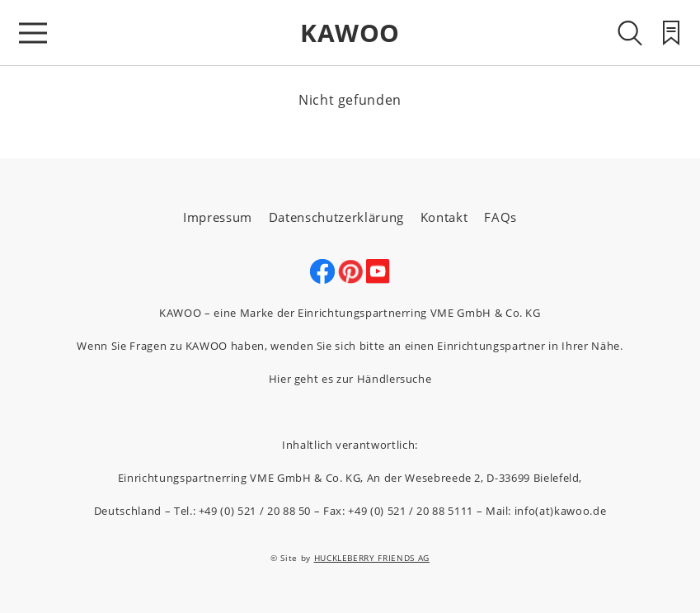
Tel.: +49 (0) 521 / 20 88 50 (242, 511)
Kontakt (444, 217)
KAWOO (350, 33)
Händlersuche (395, 379)
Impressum (218, 217)
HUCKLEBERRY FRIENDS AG (372, 558)
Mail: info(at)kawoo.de (546, 511)
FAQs (500, 217)
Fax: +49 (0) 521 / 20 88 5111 (398, 511)
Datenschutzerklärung (336, 217)
